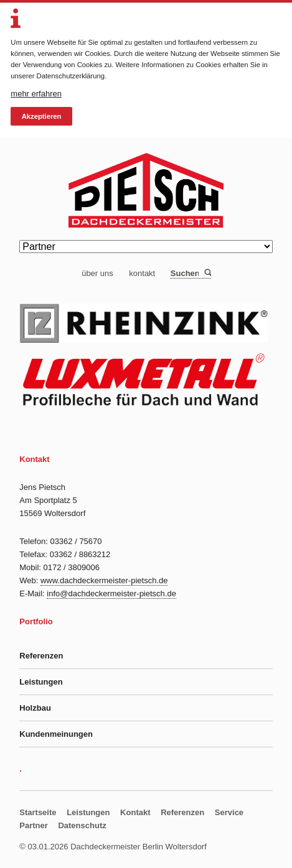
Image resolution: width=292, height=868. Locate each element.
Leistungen (41, 682)
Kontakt (135, 812)
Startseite (38, 812)
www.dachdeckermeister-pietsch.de (104, 580)
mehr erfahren (36, 94)
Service (229, 812)
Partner (34, 825)
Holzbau (35, 708)
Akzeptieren (42, 116)
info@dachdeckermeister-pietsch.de (111, 593)
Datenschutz (82, 825)
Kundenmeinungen (56, 734)
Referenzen (41, 656)
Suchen (207, 273)
